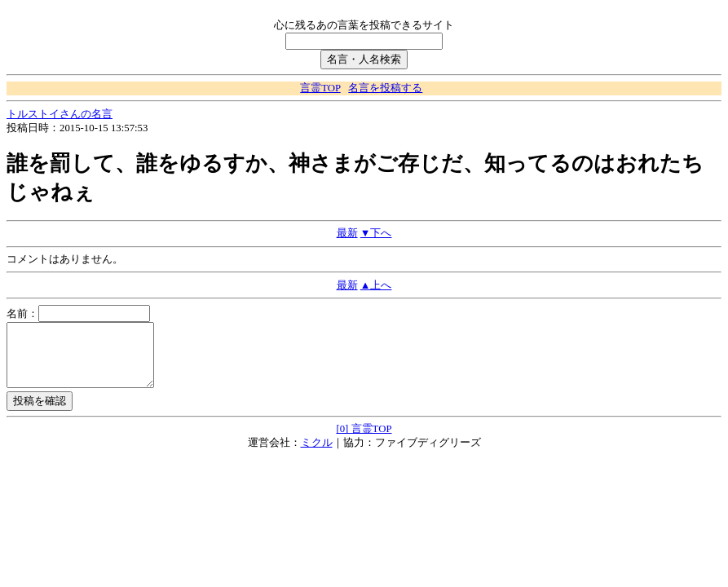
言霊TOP (320, 88)
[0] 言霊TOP (364, 441)
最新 (347, 233)
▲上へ (376, 285)
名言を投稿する (385, 88)
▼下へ (376, 233)
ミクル (317, 455)
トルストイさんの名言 (60, 114)
